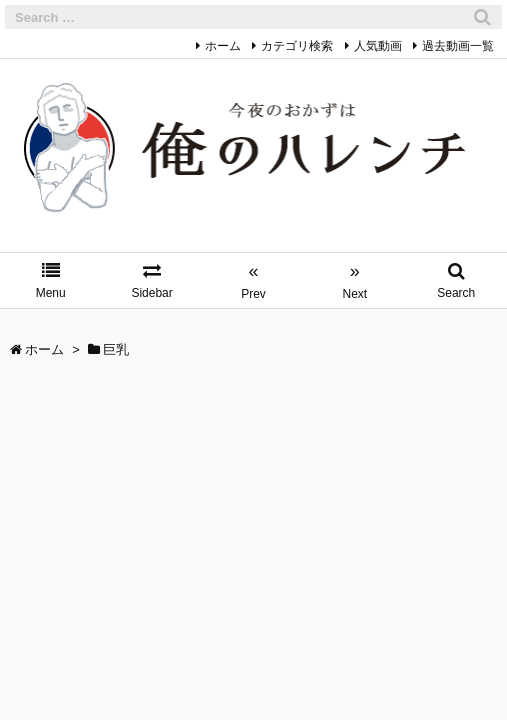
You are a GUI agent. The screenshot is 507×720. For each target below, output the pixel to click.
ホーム (223, 46)
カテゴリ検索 (297, 46)
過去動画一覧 (458, 46)
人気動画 (378, 46)
